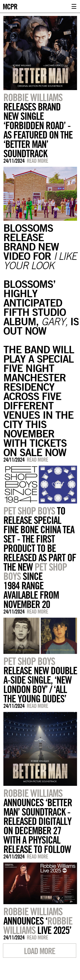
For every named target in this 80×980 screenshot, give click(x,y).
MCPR (10, 6)
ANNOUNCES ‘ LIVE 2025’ (38, 921)
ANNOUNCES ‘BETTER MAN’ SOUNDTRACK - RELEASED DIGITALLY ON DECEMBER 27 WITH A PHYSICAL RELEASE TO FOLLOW (38, 821)
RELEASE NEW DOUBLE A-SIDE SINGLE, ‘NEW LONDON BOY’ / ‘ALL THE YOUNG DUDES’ (40, 680)
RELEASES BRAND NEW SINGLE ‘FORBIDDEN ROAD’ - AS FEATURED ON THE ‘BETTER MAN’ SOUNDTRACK (38, 125)
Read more (37, 161)
